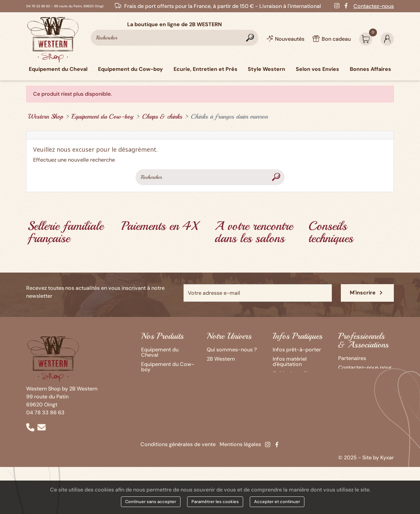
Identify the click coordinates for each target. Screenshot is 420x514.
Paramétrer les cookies (215, 502)
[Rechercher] (175, 38)
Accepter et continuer (277, 502)
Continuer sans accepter (151, 502)
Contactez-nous (374, 6)
